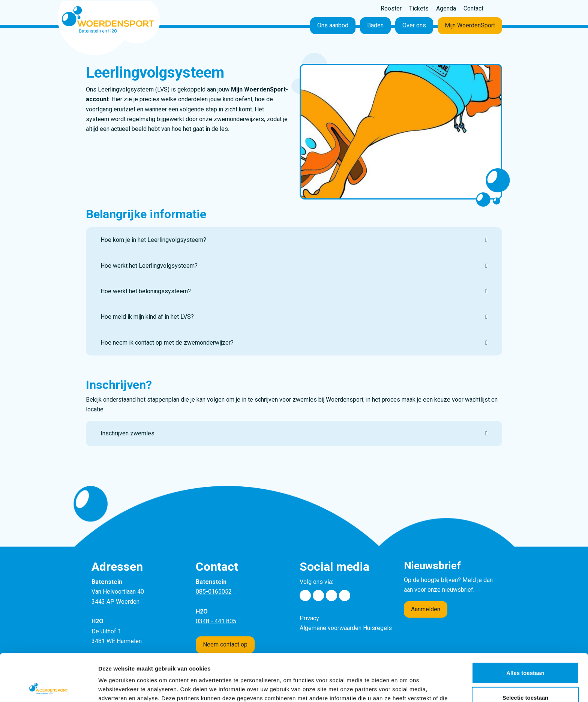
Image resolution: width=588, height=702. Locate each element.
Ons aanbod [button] (333, 25)
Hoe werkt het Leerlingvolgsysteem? (149, 266)
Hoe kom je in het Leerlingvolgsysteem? (153, 240)
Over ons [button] (414, 25)
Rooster (391, 8)
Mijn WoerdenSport (470, 25)
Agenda (446, 8)
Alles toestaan (525, 628)
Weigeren (525, 677)
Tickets (419, 8)
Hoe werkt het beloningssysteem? (146, 291)
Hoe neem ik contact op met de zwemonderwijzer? (167, 343)
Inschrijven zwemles (127, 433)
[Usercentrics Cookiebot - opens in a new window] (49, 687)
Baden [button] (375, 25)
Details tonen (405, 687)
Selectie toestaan (526, 653)
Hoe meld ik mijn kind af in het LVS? (147, 317)
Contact (473, 8)
